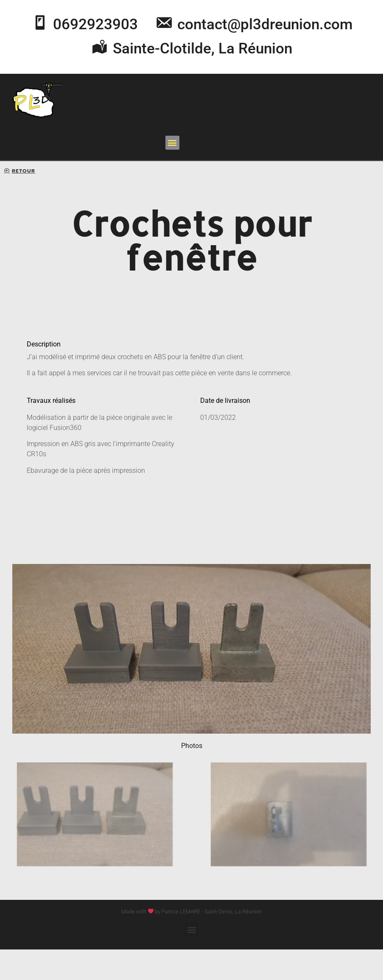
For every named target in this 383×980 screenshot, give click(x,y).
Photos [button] (192, 746)
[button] (172, 143)
